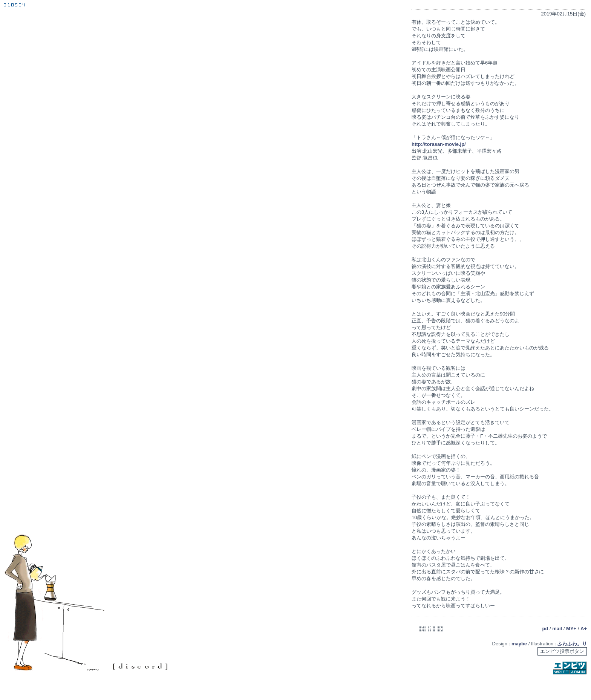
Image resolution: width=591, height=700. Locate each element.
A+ (584, 629)
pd (545, 629)
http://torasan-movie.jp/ (439, 144)
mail (557, 629)
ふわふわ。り (572, 644)
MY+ (571, 629)
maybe (519, 644)
